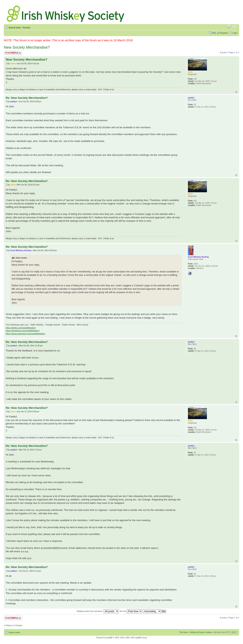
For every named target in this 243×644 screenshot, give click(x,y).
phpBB (110, 638)
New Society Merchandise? (27, 47)
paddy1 (14, 102)
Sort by (131, 611)
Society (26, 28)
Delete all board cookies (201, 632)
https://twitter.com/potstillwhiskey (21, 328)
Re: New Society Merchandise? (27, 98)
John (13, 64)
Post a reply (13, 53)
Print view (229, 27)
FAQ (214, 33)
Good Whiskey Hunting (21, 250)
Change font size (235, 27)
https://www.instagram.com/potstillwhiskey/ (25, 334)
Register (224, 33)
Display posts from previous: (98, 611)
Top (236, 92)
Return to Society (14, 625)
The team (184, 632)
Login (235, 33)
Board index (15, 28)
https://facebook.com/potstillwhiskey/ (23, 331)
